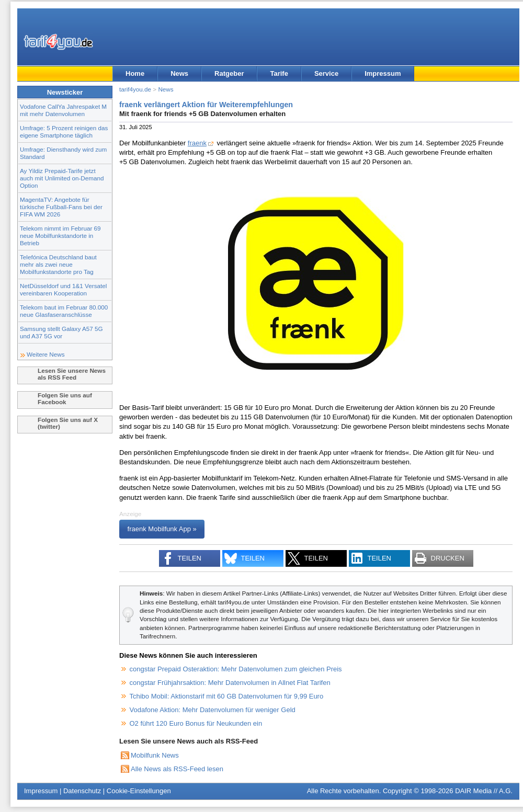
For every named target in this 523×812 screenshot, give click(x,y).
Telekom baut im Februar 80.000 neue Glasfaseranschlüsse (64, 311)
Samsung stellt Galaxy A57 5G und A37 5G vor (61, 332)
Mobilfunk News (155, 755)
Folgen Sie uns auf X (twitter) (68, 423)
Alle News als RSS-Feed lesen (177, 769)
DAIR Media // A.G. (484, 791)
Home (135, 73)
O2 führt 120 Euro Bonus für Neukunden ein (196, 723)
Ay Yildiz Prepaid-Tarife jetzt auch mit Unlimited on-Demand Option (62, 178)
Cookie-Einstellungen (139, 791)
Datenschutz (82, 791)
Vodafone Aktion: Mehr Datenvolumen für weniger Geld (213, 710)
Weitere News (46, 354)
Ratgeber (229, 73)
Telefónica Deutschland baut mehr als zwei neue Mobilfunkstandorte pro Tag (58, 264)
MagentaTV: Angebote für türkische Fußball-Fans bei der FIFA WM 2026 (61, 207)
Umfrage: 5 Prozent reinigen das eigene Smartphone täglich (64, 131)
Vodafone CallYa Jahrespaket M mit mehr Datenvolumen (63, 110)
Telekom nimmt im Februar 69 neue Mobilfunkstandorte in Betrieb (60, 236)
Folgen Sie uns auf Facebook (65, 398)
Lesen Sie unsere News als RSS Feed (72, 374)
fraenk (197, 143)
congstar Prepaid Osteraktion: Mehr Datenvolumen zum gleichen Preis (236, 669)
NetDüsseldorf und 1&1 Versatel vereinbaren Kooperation (63, 289)
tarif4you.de (135, 89)
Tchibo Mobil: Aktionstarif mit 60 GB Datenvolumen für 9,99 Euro (227, 696)
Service (326, 73)
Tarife (279, 73)
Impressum (383, 73)
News (179, 73)
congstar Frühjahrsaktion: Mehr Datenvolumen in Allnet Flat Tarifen (230, 683)
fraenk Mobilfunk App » (162, 529)
